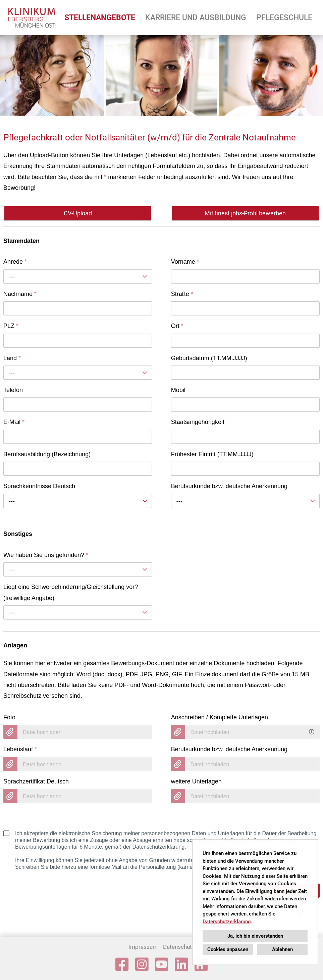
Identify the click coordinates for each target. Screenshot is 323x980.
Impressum (143, 947)
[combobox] (78, 276)
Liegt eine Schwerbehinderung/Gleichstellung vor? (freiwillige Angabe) (71, 592)
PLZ (11, 326)
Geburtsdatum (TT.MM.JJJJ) (209, 358)
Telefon (13, 390)
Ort (177, 326)
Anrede (15, 262)
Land (12, 358)
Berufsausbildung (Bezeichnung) (47, 454)
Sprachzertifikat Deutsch (36, 781)
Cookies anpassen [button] (228, 949)
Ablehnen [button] (282, 949)
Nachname (20, 294)
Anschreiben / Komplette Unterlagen (220, 717)
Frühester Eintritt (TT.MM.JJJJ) (212, 454)
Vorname (185, 262)
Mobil (178, 390)
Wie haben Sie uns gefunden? (46, 555)
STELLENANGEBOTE (100, 18)
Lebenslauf (20, 749)
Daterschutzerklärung (227, 922)
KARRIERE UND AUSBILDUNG (196, 18)
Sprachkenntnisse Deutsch (39, 486)
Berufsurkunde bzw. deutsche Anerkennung (229, 486)
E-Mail (14, 422)
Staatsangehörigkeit (198, 422)
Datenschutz (179, 947)
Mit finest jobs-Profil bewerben (245, 213)
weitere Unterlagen (196, 781)
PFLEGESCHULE (284, 18)
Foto (9, 717)
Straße (182, 294)
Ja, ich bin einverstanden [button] (255, 936)
